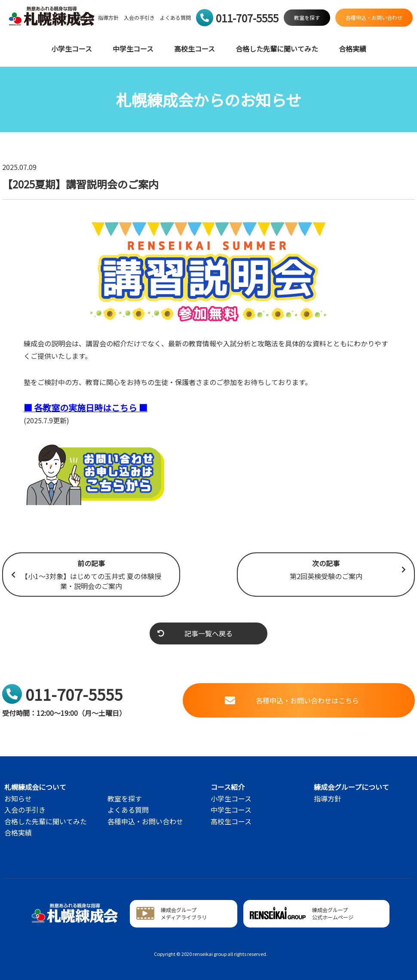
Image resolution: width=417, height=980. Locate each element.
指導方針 (108, 18)
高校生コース (195, 49)
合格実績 (353, 49)
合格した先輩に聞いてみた (277, 49)
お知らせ (18, 798)
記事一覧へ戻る (195, 633)
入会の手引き (139, 18)
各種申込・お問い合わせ (145, 821)
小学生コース (72, 49)
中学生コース (133, 49)
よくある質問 (175, 18)
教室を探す (125, 798)
